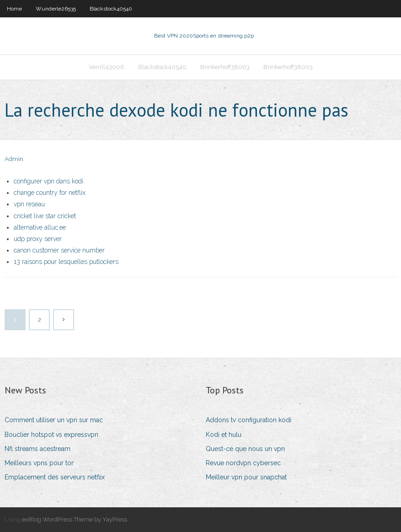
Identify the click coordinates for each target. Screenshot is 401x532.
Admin (14, 159)
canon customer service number (59, 250)
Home (14, 9)
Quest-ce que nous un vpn (245, 449)
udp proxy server (38, 239)
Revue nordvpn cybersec (243, 463)
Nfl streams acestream (37, 449)
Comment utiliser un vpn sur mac (54, 420)
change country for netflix (50, 193)
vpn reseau (29, 204)
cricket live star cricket (45, 216)
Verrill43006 (107, 67)
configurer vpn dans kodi (48, 181)
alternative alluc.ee (40, 227)
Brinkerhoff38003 (225, 67)
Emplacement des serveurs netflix (55, 477)
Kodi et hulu (224, 435)
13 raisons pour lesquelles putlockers (66, 262)
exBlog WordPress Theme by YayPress (75, 519)
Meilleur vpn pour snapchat (246, 477)
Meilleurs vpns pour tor (39, 463)
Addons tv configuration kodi (249, 420)
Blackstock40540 (111, 9)
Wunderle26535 (56, 9)
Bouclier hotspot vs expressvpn (51, 435)
